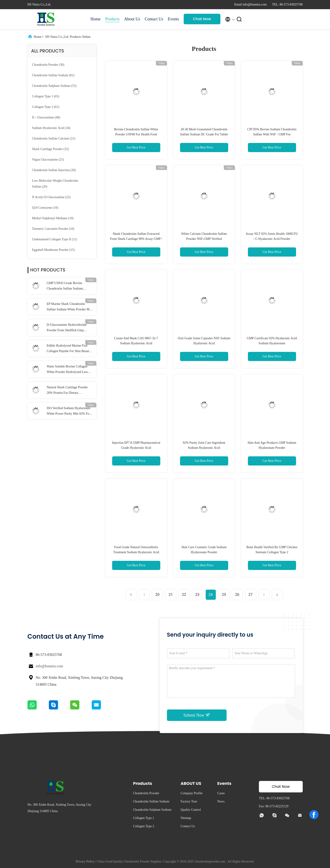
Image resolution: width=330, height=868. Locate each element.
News (221, 801)
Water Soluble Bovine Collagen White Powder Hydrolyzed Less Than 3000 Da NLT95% (67, 370)
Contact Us (154, 19)
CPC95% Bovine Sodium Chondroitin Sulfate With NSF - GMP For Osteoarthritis (272, 134)
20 (158, 595)
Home (96, 19)
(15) (53, 250)
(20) (54, 170)
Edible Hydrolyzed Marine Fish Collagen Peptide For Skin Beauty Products (69, 349)
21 (171, 595)
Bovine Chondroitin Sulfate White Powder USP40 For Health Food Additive (136, 134)
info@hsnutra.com (49, 666)
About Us (132, 19)
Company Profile (191, 793)
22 (184, 595)
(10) (45, 208)
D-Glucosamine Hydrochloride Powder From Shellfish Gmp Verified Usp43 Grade (67, 328)
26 (237, 595)
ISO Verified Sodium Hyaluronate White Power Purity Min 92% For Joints (69, 411)
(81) (53, 75)
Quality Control (191, 810)
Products (112, 19)
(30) (48, 65)
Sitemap (186, 818)
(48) (46, 117)
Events (173, 19)
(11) (55, 239)
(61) (46, 107)
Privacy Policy (85, 861)
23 (197, 595)
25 (224, 595)
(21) (54, 138)
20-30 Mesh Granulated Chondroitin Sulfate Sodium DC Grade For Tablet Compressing (204, 134)
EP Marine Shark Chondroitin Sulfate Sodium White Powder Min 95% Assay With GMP (69, 307)
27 (251, 595)
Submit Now (197, 715)
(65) (46, 96)
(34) (51, 128)
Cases (221, 793)
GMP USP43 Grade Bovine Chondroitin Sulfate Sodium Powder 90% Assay (65, 286)
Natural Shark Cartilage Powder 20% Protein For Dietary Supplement (67, 391)
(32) (51, 149)
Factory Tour (189, 801)
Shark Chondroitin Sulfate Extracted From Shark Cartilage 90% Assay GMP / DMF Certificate (136, 239)
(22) (51, 197)
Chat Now (202, 19)
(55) (54, 86)
